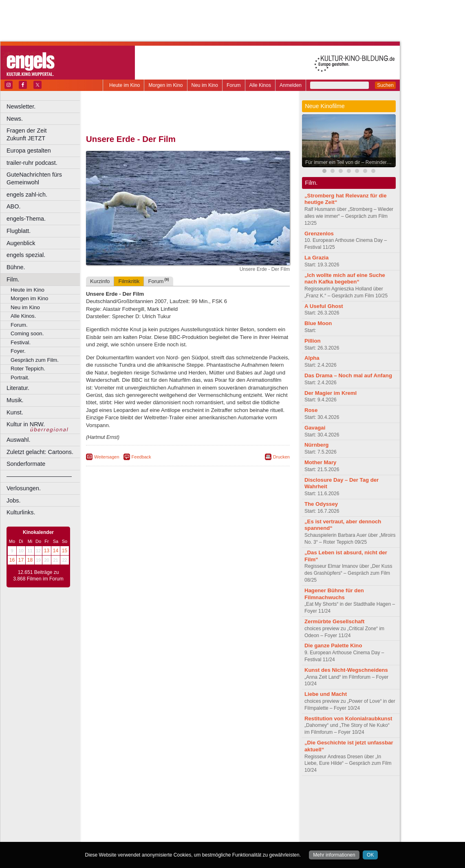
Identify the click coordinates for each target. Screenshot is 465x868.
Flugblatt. (19, 231)
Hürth (233, 816)
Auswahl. (18, 440)
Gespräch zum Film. (35, 360)
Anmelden (291, 85)
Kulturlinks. (21, 512)
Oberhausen (228, 823)
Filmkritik (129, 281)
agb (234, 795)
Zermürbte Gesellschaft (334, 621)
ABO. (13, 206)
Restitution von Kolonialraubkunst (348, 719)
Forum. (19, 325)
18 (30, 560)
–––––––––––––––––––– (39, 476)
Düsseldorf (224, 809)
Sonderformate (26, 464)
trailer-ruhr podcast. (32, 163)
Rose (311, 410)
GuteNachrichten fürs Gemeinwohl (34, 178)
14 (56, 551)
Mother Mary (320, 462)
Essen (130, 816)
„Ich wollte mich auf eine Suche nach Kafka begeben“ (345, 279)
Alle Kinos (260, 85)
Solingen (190, 830)
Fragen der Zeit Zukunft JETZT (44, 134)
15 (65, 551)
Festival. (21, 342)
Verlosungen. (24, 488)
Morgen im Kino (165, 85)
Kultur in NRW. (26, 424)
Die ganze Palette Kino (333, 645)
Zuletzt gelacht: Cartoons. (40, 452)
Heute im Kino (125, 85)
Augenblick (21, 243)
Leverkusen (145, 823)
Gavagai (315, 428)
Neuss (205, 823)
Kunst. (15, 412)
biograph (122, 802)
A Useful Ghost (324, 306)
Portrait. (20, 378)
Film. (13, 279)
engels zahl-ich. (27, 195)
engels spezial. (26, 255)
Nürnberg (316, 445)
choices (144, 802)
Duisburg (248, 809)
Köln (247, 816)
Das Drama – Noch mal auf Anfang (348, 375)
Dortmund (199, 809)
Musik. (15, 400)
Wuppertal (222, 830)
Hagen (201, 816)
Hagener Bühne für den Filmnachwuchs (334, 594)
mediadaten (254, 795)
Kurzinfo (100, 281)
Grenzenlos (319, 234)
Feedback (141, 457)
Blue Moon (318, 323)
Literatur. (18, 388)
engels (164, 802)
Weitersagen (107, 457)
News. (15, 119)
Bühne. (16, 267)
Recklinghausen (160, 830)
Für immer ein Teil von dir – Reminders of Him (351, 162)
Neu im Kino (205, 85)
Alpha (312, 358)
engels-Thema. (26, 219)
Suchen (385, 85)
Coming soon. (27, 333)
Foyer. (18, 351)
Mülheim (186, 823)
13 (47, 551)
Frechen (148, 816)
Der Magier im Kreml (331, 393)
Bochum (126, 809)
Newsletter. (21, 106)
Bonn (143, 809)
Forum (234, 85)
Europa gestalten (29, 151)
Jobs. (13, 500)
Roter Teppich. (28, 369)
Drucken (281, 457)
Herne (218, 816)
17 (21, 560)
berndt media (153, 795)
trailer (188, 802)
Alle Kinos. (23, 316)
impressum (183, 795)
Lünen (167, 823)
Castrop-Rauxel (168, 809)
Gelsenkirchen (175, 816)
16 (12, 560)
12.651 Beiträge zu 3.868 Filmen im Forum (38, 576)
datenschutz (212, 795)
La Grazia (316, 258)
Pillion (313, 341)
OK (370, 855)
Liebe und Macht (326, 694)
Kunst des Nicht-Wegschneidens (346, 670)
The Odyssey (321, 504)
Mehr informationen (334, 855)
